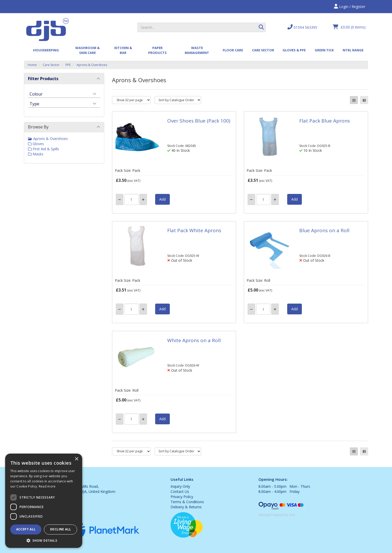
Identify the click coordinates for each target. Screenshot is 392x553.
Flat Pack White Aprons (194, 230)
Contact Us (180, 491)
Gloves (36, 144)
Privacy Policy (182, 497)
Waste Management (197, 50)
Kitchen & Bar (123, 50)
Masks (36, 154)
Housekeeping (46, 50)
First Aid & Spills (44, 149)
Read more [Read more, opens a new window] (47, 486)
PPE (68, 65)
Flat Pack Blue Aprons (325, 121)
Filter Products (43, 79)
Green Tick (324, 50)
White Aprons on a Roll (194, 340)
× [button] (76, 459)
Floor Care (233, 50)
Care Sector (263, 50)
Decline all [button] (60, 529)
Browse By (38, 127)
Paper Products (157, 50)
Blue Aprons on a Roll (324, 230)
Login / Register (350, 7)
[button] (44, 540)
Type (34, 103)
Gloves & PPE (294, 50)
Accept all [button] (26, 529)
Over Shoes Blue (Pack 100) (199, 121)
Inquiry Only (180, 486)
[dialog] (44, 501)
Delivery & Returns (186, 507)
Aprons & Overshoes (92, 65)
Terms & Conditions (187, 502)
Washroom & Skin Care (87, 50)
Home (32, 65)
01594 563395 (302, 27)
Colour (36, 94)
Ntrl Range (353, 50)
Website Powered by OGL (277, 515)
